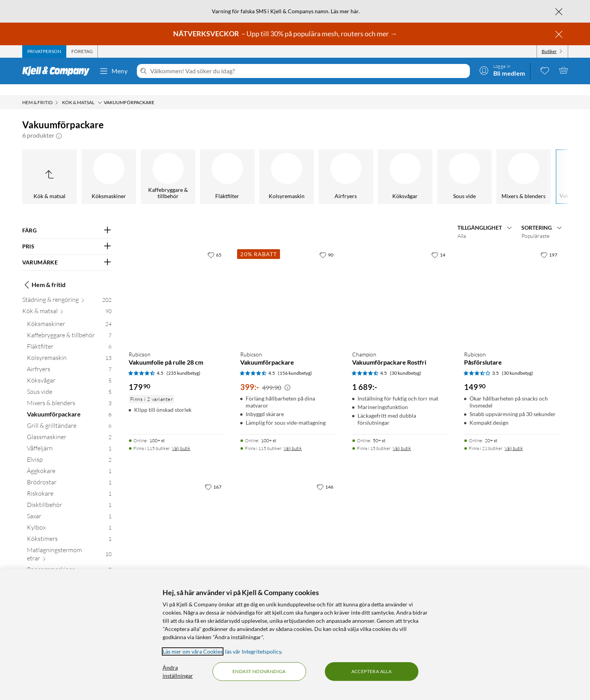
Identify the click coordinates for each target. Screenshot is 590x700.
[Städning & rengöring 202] (67, 290)
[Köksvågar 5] (69, 371)
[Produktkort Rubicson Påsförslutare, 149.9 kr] (512, 285)
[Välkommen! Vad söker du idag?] (308, 71)
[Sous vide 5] (69, 382)
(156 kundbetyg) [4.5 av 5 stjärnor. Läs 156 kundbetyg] (295, 362)
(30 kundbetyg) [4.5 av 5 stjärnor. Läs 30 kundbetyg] (406, 362)
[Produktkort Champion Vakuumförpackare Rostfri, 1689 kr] (400, 285)
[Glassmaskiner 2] (69, 428)
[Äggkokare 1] (69, 462)
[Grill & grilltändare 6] (69, 416)
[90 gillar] (326, 244)
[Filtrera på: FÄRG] (67, 220)
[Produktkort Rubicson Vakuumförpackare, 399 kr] (288, 285)
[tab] (44, 51)
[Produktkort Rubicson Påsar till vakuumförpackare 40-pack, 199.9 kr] (288, 517)
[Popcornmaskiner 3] (69, 560)
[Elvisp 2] (69, 450)
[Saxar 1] (69, 507)
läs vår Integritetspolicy (253, 651)
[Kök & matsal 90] (67, 302)
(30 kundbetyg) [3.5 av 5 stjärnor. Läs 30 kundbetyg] (517, 362)
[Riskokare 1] (69, 484)
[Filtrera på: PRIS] (67, 236)
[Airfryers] (58, 166)
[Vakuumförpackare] (295, 166)
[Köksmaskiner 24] (69, 315)
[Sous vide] (177, 166)
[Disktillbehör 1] (69, 495)
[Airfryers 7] (69, 360)
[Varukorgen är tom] (563, 70)
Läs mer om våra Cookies (193, 651)
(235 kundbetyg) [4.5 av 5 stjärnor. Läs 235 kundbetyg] (183, 362)
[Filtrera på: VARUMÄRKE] (67, 252)
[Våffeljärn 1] (69, 439)
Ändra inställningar (178, 672)
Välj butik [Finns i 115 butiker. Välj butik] (181, 437)
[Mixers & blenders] (236, 166)
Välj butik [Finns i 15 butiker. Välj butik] (402, 437)
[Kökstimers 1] (69, 529)
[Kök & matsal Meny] (100, 92)
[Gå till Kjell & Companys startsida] (58, 71)
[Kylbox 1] (69, 518)
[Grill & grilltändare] (354, 166)
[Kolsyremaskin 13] (69, 348)
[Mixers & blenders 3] (69, 394)
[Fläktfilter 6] (69, 337)
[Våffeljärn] (473, 166)
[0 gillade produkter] (545, 70)
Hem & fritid (44, 274)
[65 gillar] (214, 244)
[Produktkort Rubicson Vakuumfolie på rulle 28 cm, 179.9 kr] (177, 285)
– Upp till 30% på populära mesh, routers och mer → (286, 34)
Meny (113, 71)
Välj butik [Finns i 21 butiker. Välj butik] (514, 437)
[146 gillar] (325, 476)
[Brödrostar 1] (69, 473)
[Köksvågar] (117, 166)
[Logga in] (502, 70)
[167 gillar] (213, 476)
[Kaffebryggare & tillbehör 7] (69, 326)
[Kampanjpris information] (287, 377)
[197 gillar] (549, 244)
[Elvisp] (532, 166)
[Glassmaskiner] (414, 166)
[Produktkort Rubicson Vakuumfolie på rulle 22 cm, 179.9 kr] (177, 517)
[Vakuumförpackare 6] (69, 405)
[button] (59, 124)
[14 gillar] (438, 244)
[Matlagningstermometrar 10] (69, 545)
